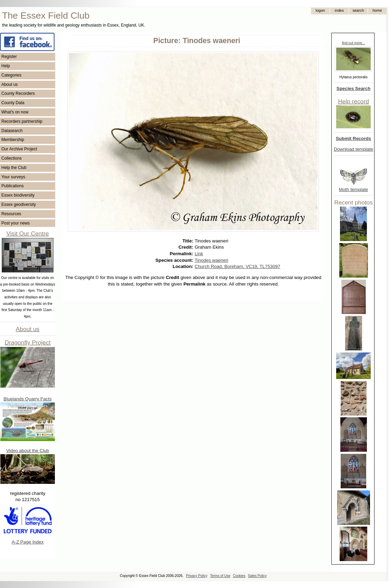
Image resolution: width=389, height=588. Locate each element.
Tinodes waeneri (211, 260)
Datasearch (12, 131)
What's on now (15, 112)
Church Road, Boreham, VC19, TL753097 (237, 266)
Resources (11, 214)
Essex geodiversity (19, 205)
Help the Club (14, 168)
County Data (13, 103)
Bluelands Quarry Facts (27, 399)
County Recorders (18, 93)
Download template (353, 149)
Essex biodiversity (18, 195)
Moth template (353, 190)
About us (9, 84)
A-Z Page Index (28, 542)
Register (9, 57)
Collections (12, 158)
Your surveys (13, 177)
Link (199, 254)
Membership (13, 140)
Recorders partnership (22, 121)
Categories (11, 75)
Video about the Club (28, 451)
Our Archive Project (19, 149)
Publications (13, 186)
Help (6, 66)
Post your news (16, 223)
